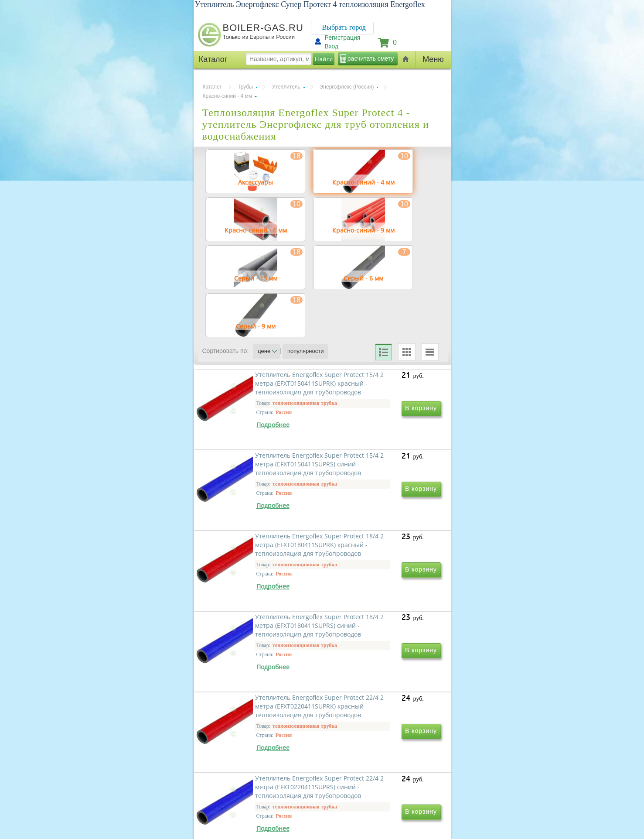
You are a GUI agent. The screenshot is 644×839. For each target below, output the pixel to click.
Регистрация (343, 38)
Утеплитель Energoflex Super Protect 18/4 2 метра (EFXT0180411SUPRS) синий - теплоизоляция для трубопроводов (380, 603)
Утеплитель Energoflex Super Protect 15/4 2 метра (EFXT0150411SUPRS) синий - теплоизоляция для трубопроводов (380, 477)
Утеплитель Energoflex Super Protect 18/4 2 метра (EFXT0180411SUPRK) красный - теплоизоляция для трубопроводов (262, 603)
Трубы (245, 87)
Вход (332, 46)
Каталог (212, 87)
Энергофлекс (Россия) (347, 87)
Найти (324, 59)
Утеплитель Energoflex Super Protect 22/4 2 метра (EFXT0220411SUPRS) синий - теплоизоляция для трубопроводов (380, 728)
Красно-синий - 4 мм (228, 96)
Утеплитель (286, 87)
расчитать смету (371, 58)
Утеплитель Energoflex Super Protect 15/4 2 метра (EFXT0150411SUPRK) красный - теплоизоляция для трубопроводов (262, 477)
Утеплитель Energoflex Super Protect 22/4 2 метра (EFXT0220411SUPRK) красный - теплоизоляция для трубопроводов (262, 728)
